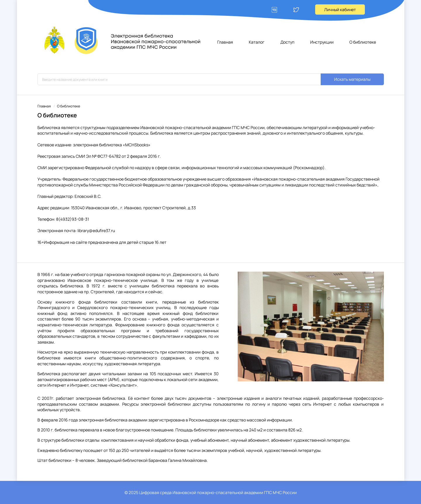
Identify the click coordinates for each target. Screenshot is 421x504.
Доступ (287, 42)
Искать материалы (352, 79)
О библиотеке (363, 42)
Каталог (257, 42)
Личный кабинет (340, 10)
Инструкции (322, 42)
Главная (225, 42)
